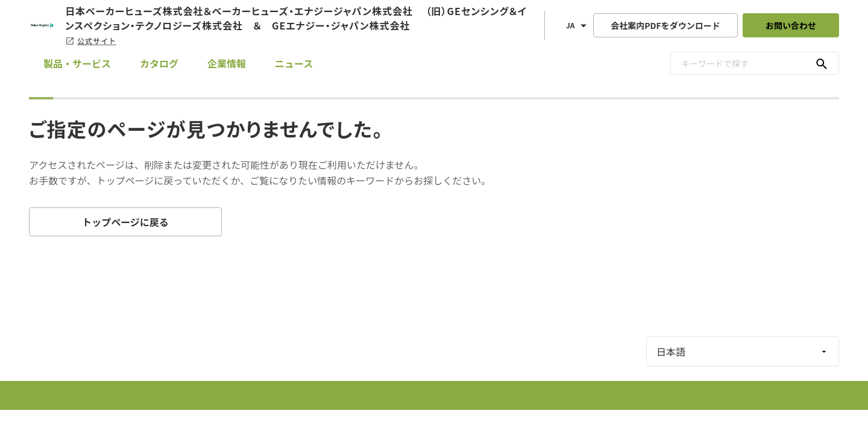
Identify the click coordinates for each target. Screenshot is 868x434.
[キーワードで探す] (822, 63)
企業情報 (227, 63)
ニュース (294, 63)
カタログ (159, 63)
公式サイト (91, 41)
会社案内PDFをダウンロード (665, 25)
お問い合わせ (791, 25)
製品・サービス (77, 63)
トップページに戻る (125, 222)
